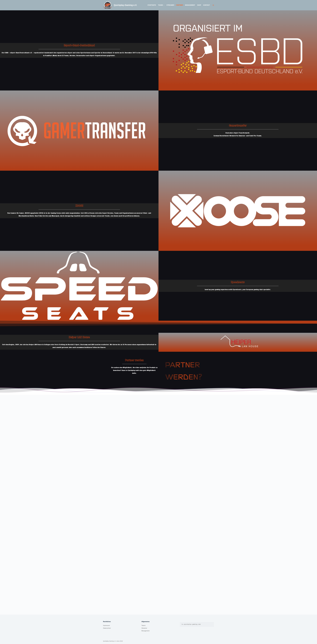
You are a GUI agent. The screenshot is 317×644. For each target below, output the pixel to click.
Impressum (106, 625)
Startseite (152, 5)
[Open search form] (213, 5)
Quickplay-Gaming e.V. (125, 5)
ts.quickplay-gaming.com (191, 624)
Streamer (170, 5)
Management (190, 5)
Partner (180, 5)
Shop (199, 5)
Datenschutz (107, 628)
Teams (161, 5)
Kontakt (207, 5)
